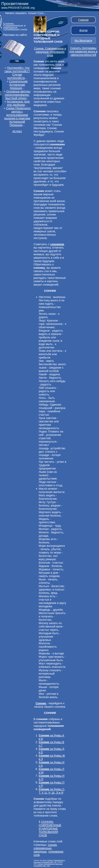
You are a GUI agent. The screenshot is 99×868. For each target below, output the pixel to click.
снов (37, 855)
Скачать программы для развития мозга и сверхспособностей (83, 51)
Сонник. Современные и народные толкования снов (50, 52)
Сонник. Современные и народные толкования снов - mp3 (48, 865)
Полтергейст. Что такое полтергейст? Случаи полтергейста (17, 73)
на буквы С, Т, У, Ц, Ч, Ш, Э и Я (52, 791)
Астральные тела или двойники (18, 103)
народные (40, 852)
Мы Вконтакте (83, 40)
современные (43, 848)
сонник (52, 845)
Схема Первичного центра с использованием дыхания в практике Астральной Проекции (17, 117)
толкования (56, 852)
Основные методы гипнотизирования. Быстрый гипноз (18, 95)
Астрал (17, 131)
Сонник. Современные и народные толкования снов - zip (49, 861)
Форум (83, 30)
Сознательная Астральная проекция (18, 85)
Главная (83, 20)
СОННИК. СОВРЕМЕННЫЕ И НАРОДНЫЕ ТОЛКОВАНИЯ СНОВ (50, 828)
